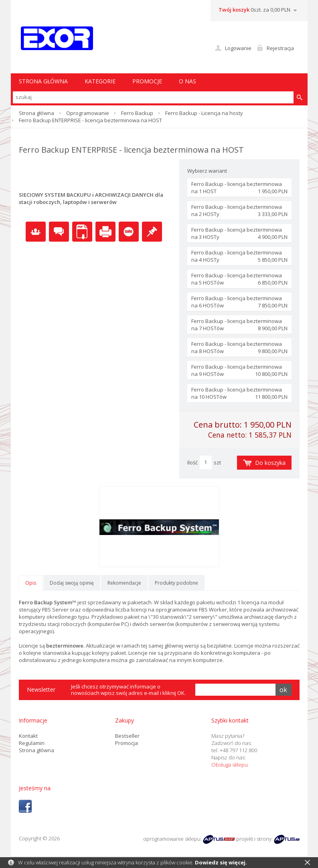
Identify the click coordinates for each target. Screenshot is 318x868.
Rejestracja (280, 48)
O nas (187, 81)
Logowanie (238, 48)
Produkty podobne (176, 583)
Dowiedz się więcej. (221, 862)
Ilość (192, 462)
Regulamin (32, 743)
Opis (31, 583)
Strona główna (36, 113)
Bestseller (127, 736)
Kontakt (28, 736)
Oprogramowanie (88, 113)
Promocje (147, 81)
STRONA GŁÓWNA (43, 81)
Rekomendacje (124, 583)
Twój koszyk (234, 10)
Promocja (127, 743)
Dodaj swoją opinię (72, 583)
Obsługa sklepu (230, 765)
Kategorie (100, 81)
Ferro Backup (137, 113)
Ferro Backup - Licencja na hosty (204, 113)
